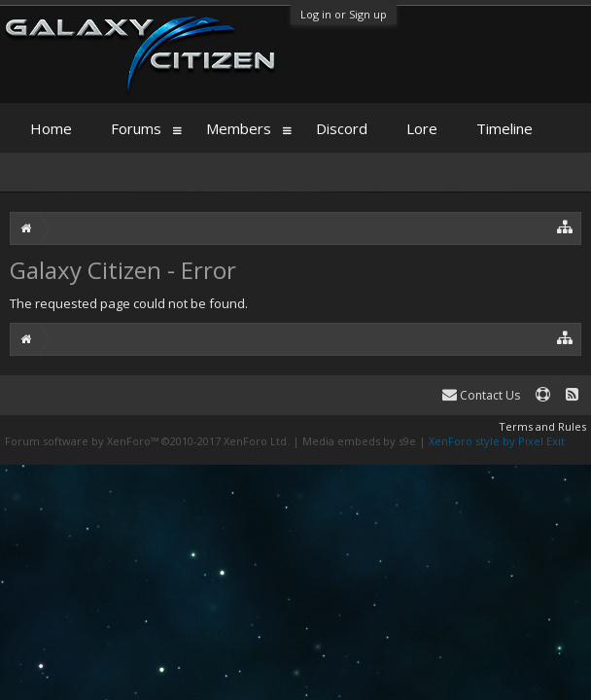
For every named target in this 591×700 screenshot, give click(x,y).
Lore (422, 128)
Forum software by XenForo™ (147, 441)
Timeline (504, 128)
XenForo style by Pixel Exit (497, 441)
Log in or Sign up (344, 14)
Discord (342, 128)
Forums (136, 128)
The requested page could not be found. (129, 303)
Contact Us (481, 395)
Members (239, 128)
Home (51, 128)
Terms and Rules (542, 426)
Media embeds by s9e (359, 441)
